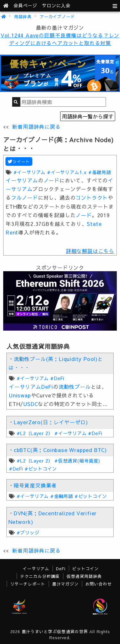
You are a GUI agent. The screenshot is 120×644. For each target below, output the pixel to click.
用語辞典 (23, 16)
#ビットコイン (41, 469)
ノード (52, 180)
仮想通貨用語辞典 (84, 576)
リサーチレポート (28, 584)
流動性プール (75, 387)
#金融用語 (62, 496)
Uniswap (20, 395)
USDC (31, 404)
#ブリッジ (28, 533)
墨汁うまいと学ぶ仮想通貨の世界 (55, 631)
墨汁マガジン (65, 584)
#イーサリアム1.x (67, 172)
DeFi (47, 387)
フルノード (25, 197)
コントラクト (92, 197)
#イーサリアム (30, 172)
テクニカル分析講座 (40, 576)
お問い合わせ (99, 584)
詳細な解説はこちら (90, 251)
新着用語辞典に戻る (36, 126)
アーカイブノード (57, 16)
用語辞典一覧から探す (88, 116)
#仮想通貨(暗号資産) (77, 461)
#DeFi (57, 378)
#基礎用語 (100, 172)
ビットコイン (86, 568)
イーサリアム (22, 180)
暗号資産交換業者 (35, 485)
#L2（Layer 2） (35, 433)
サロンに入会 (56, 5)
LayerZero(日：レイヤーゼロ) (51, 422)
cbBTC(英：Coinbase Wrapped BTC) (60, 450)
